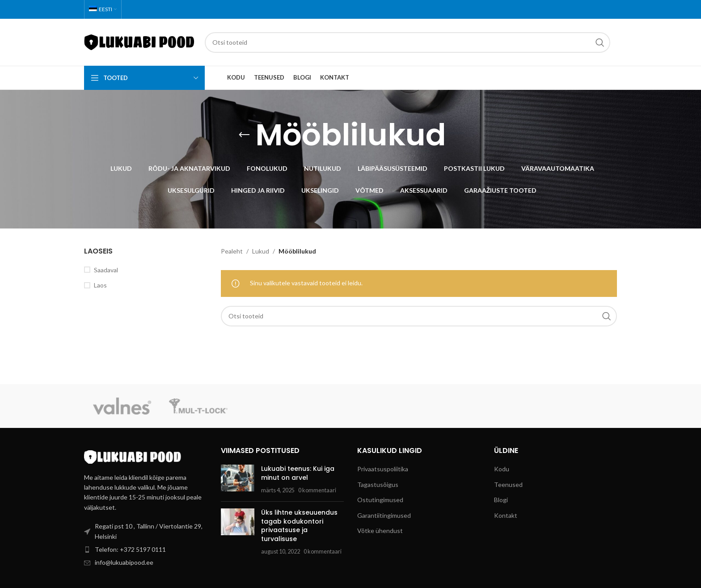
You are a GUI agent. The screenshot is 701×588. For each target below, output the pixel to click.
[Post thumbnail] (238, 480)
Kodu (502, 469)
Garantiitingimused (384, 515)
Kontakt (506, 515)
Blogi (501, 500)
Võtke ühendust (380, 531)
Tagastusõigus (378, 484)
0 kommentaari (317, 490)
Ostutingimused (380, 500)
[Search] (408, 42)
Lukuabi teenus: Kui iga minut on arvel (298, 473)
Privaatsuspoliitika (383, 469)
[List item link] (146, 550)
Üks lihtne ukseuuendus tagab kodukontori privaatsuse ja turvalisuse (299, 526)
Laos (100, 285)
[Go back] (244, 135)
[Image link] (133, 456)
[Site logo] (140, 41)
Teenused (508, 484)
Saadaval (106, 270)
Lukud (261, 251)
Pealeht (232, 251)
